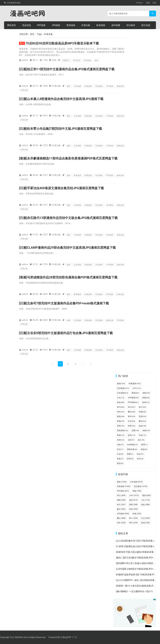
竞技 (142, 416)
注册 (154, 3)
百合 (120, 449)
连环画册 (116, 25)
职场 (142, 412)
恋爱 (135, 431)
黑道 (120, 463)
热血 (121, 402)
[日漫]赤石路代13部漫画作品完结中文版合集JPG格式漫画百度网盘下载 (68, 218)
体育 (132, 426)
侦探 (146, 431)
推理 (144, 445)
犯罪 (130, 459)
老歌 (96, 60)
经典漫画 (88, 86)
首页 (32, 34)
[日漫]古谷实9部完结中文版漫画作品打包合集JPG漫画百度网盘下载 (66, 333)
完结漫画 (99, 86)
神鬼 (121, 421)
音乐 (140, 459)
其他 (54, 60)
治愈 (120, 445)
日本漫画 (77, 86)
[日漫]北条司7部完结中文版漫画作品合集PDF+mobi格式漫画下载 (64, 303)
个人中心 (12, 33)
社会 (120, 454)
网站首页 (12, 25)
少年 (136, 388)
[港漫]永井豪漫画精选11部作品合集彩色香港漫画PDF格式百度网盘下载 (68, 158)
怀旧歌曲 (87, 60)
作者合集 (86, 25)
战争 (132, 435)
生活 (132, 421)
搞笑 (146, 402)
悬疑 (121, 416)
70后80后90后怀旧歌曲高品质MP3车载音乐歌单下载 (62, 43)
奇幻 (121, 407)
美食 (120, 459)
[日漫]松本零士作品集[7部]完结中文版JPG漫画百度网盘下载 (61, 129)
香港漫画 (71, 25)
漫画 (68, 86)
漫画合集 (120, 86)
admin (25, 60)
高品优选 (27, 25)
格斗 (142, 407)
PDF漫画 (41, 25)
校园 (146, 398)
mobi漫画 (132, 445)
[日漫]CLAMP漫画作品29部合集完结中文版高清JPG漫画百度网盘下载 (67, 248)
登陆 (148, 3)
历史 (142, 435)
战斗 (141, 440)
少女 (121, 398)
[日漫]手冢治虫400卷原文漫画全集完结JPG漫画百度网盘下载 (61, 188)
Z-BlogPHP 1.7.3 (69, 637)
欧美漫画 (101, 25)
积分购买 (131, 25)
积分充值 (146, 25)
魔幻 (132, 412)
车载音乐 (66, 60)
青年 (132, 416)
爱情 (135, 393)
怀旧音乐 (77, 60)
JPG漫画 (56, 25)
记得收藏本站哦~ (14, 3)
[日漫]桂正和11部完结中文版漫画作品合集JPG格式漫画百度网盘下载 (67, 69)
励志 (142, 426)
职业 (140, 454)
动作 (121, 412)
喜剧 (121, 435)
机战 (144, 449)
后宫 (131, 440)
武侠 (121, 440)
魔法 (142, 421)
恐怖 (121, 426)
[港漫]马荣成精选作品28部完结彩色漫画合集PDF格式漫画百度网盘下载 (68, 277)
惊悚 (130, 454)
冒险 (146, 393)
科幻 (132, 407)
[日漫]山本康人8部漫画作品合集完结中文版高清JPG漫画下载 (61, 99)
